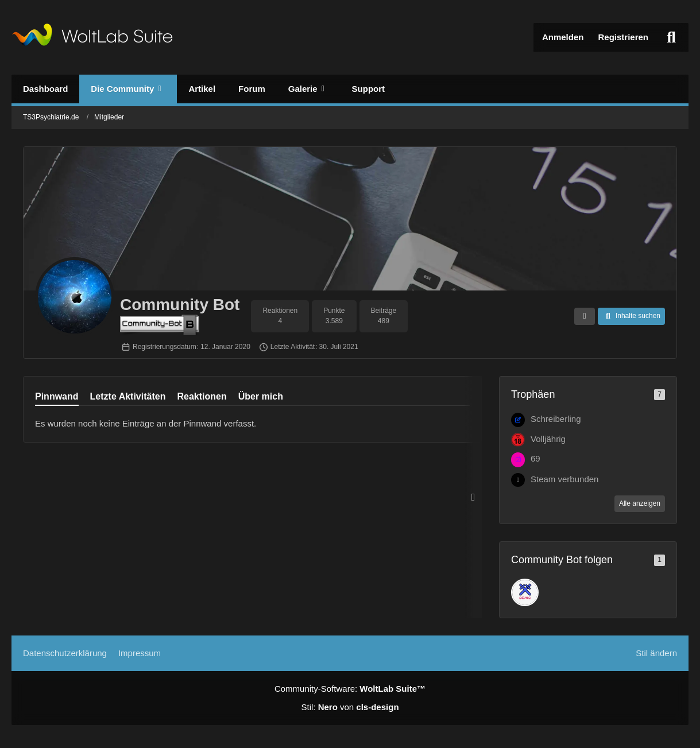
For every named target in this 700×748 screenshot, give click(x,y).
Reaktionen (202, 396)
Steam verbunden (564, 479)
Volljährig (548, 439)
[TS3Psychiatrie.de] (92, 37)
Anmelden (563, 37)
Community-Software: (350, 689)
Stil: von (350, 707)
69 (535, 458)
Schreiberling (556, 419)
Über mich (261, 396)
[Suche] (671, 37)
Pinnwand (57, 396)
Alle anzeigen (640, 503)
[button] (585, 316)
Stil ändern (656, 653)
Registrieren (623, 37)
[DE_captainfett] (525, 592)
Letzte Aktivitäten (128, 396)
